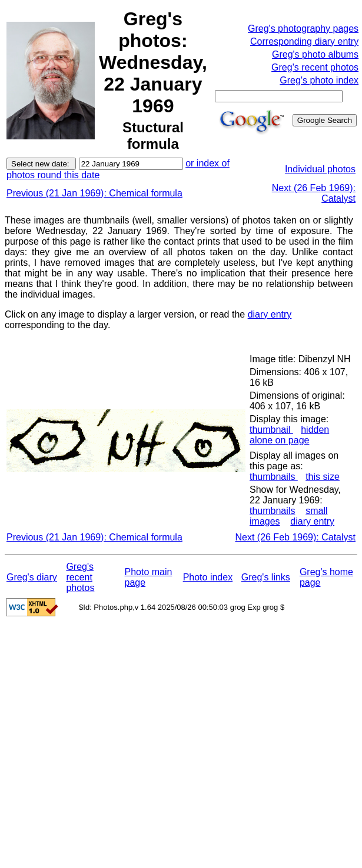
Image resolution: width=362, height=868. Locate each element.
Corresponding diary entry (304, 41)
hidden (315, 430)
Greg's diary (32, 577)
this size (323, 477)
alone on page (279, 440)
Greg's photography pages (303, 29)
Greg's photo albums (315, 54)
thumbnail (271, 430)
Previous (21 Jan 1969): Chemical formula (94, 193)
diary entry (270, 314)
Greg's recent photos (315, 67)
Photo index (208, 577)
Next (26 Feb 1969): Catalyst (295, 537)
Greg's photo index (319, 80)
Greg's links (266, 577)
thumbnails (274, 477)
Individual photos (320, 169)
